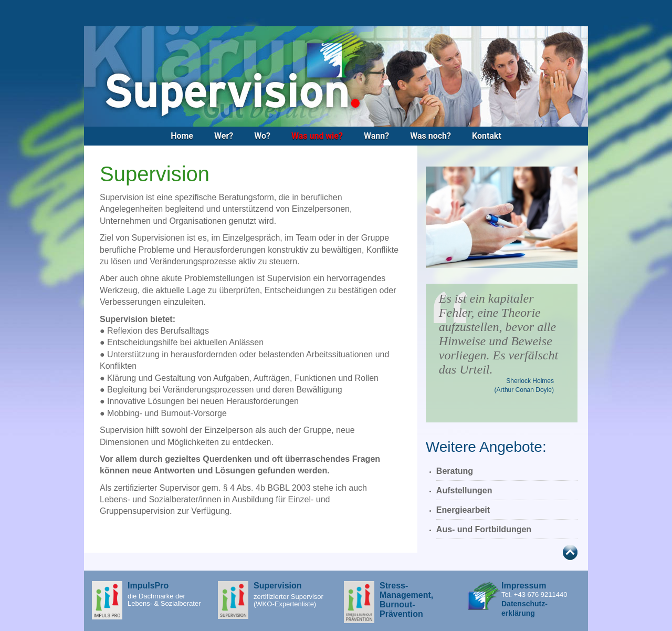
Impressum (524, 586)
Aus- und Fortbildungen (484, 529)
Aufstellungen (464, 490)
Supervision (278, 586)
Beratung (455, 471)
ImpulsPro (148, 586)
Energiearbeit (463, 510)
